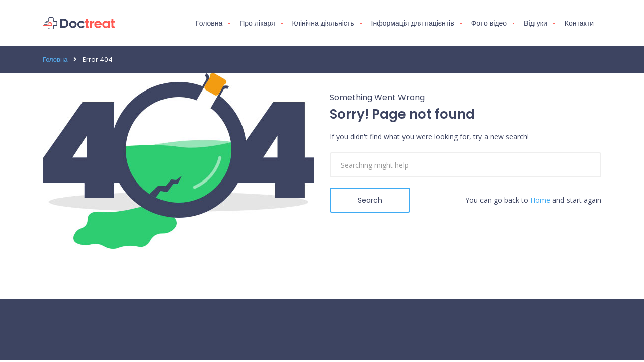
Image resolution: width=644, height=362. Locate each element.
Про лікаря (257, 23)
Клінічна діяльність (323, 23)
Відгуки (536, 23)
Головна (209, 23)
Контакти (579, 23)
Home (540, 200)
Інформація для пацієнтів (413, 23)
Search (370, 200)
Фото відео (489, 23)
